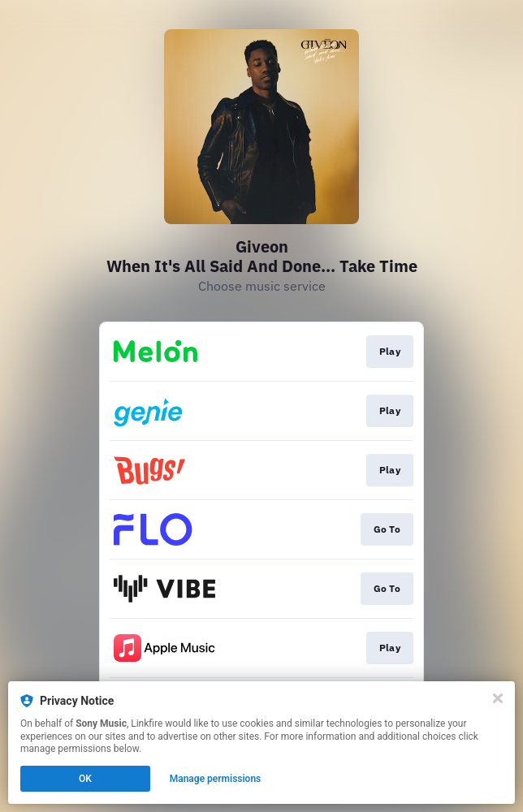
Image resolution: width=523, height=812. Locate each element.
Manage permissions (216, 779)
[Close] (498, 698)
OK (85, 779)
